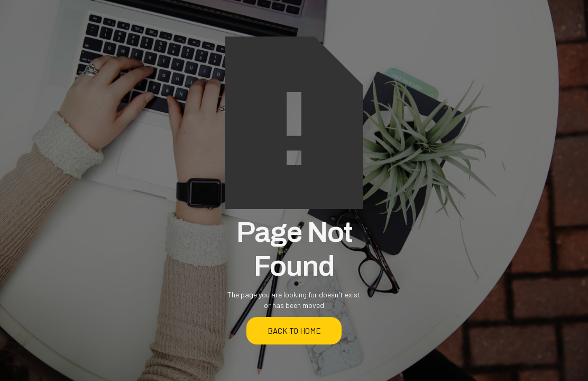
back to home (294, 331)
